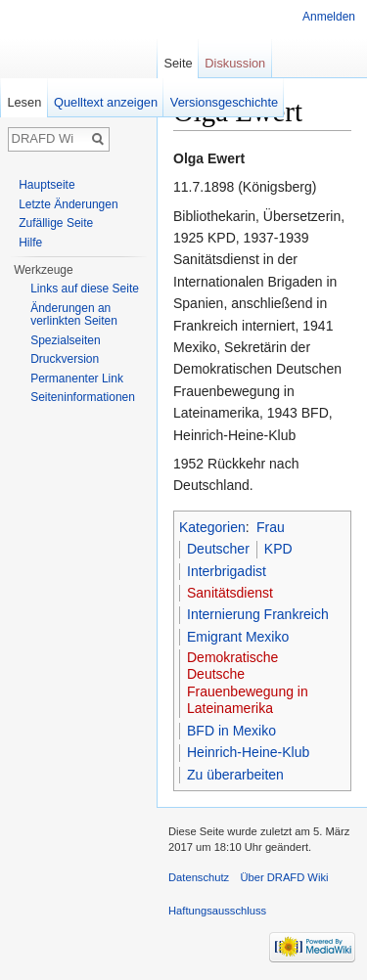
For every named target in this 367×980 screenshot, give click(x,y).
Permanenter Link (77, 379)
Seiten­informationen (83, 397)
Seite (178, 63)
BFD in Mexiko (231, 731)
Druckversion (65, 359)
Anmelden (329, 17)
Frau (271, 527)
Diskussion (235, 63)
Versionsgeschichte (224, 102)
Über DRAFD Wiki (284, 877)
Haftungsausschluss (217, 911)
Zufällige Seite (56, 223)
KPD (278, 549)
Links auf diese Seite (85, 289)
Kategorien (212, 527)
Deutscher (218, 549)
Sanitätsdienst (230, 593)
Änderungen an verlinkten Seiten (74, 315)
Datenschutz (199, 877)
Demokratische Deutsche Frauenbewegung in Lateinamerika (248, 683)
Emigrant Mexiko (238, 637)
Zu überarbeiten (235, 775)
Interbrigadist (227, 571)
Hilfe (30, 243)
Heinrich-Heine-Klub (248, 752)
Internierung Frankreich (258, 614)
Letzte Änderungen (68, 204)
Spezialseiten (65, 340)
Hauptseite (46, 185)
